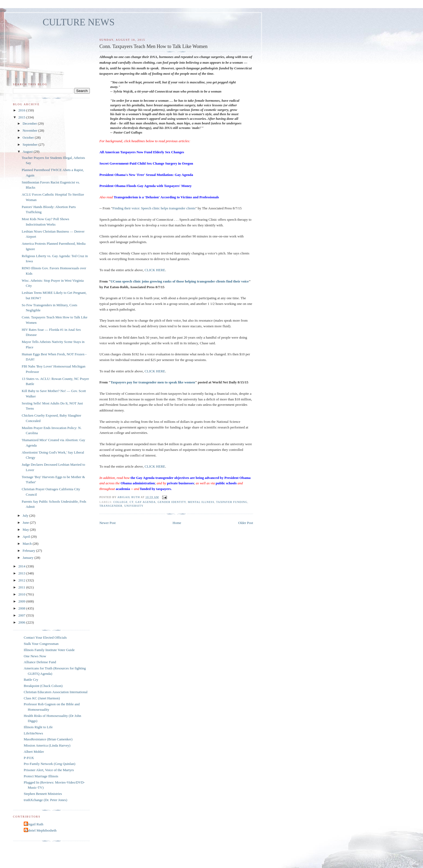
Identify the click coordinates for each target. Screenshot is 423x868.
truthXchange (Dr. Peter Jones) (45, 800)
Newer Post (107, 523)
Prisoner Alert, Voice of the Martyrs (49, 770)
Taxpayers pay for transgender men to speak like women (153, 382)
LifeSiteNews (33, 733)
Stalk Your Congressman (41, 644)
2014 (22, 566)
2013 (22, 573)
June (26, 522)
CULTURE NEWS (79, 22)
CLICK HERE (155, 270)
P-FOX (29, 758)
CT (131, 502)
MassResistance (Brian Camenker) (48, 739)
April (27, 537)
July (26, 515)
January (29, 558)
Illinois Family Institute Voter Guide (49, 650)
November (30, 130)
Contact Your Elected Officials (45, 637)
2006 (22, 622)
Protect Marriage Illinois (41, 776)
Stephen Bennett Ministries (43, 794)
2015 (22, 117)
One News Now (35, 656)
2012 (22, 580)
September (31, 144)
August (28, 152)
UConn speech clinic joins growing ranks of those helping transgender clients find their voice (180, 281)
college (120, 502)
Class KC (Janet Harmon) (42, 698)
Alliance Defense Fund (40, 662)
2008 (22, 608)
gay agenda (146, 502)
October (29, 137)
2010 (22, 594)
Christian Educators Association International (56, 692)
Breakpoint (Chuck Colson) (43, 686)
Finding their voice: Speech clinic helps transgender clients (154, 208)
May (26, 530)
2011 (22, 587)
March (28, 544)
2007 (22, 615)
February (29, 551)
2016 (22, 110)
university (134, 506)
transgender (111, 506)
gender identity (172, 502)
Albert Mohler (34, 752)
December (30, 123)
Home (177, 523)
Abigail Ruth (34, 824)
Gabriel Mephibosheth (41, 830)
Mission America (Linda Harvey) (47, 745)
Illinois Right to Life (38, 727)
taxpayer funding (232, 502)
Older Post (246, 523)
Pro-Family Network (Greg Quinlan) (50, 764)
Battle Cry (31, 680)
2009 (22, 601)
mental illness (201, 502)
